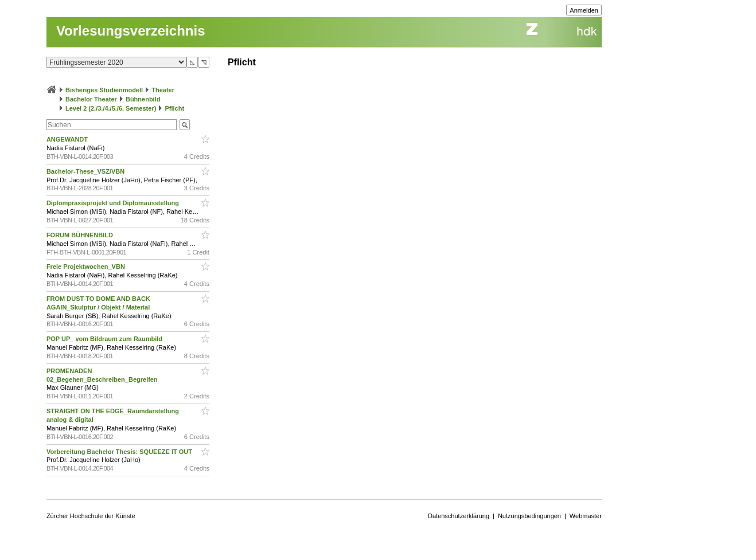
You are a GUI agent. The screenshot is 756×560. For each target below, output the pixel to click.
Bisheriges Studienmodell (104, 90)
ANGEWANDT (68, 139)
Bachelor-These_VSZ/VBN (86, 171)
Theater (163, 90)
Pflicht (174, 108)
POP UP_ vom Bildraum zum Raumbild (105, 339)
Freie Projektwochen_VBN (87, 267)
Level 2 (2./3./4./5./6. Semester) (111, 108)
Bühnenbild (143, 99)
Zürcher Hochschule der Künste (91, 516)
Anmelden (584, 10)
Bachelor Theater (91, 99)
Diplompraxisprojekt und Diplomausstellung (114, 203)
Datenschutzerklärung (459, 516)
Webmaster (586, 516)
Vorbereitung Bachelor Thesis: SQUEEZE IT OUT (120, 452)
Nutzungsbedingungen (529, 516)
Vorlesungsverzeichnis (131, 31)
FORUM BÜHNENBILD (81, 235)
